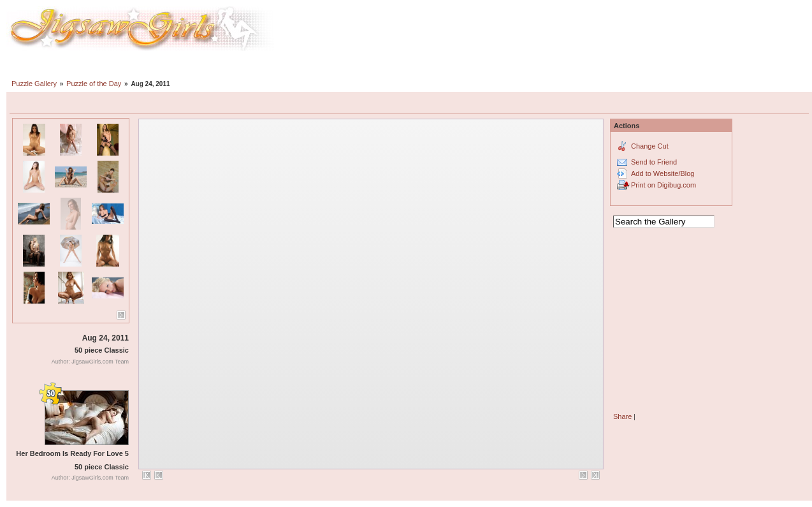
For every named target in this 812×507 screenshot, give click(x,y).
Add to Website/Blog (663, 173)
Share (622, 416)
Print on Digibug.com (663, 185)
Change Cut (650, 146)
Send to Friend (654, 162)
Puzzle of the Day (94, 84)
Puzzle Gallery (34, 84)
